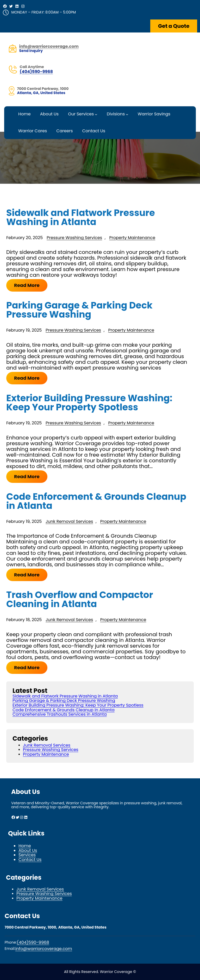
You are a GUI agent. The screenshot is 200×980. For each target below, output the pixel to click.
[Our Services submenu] (96, 114)
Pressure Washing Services (74, 238)
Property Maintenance (132, 238)
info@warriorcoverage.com (44, 949)
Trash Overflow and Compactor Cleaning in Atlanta (80, 599)
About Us (28, 850)
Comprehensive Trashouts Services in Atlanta (60, 714)
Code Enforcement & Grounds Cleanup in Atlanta (96, 501)
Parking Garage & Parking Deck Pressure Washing (79, 310)
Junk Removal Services (69, 521)
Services (27, 855)
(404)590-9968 (36, 72)
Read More (27, 285)
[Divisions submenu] (127, 114)
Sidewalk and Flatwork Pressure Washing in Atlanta (81, 217)
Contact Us (30, 860)
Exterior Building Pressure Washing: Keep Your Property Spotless (89, 403)
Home (25, 846)
